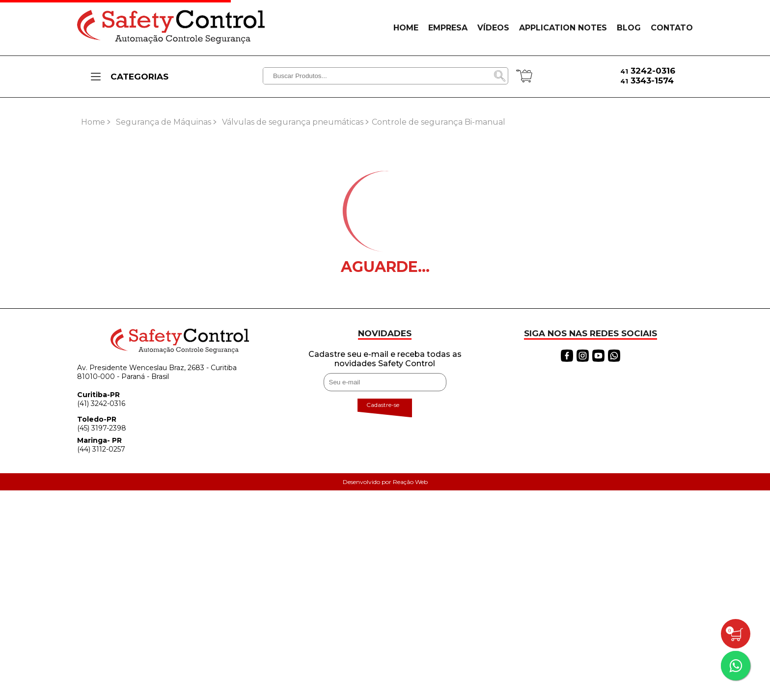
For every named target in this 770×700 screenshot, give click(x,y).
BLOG (629, 28)
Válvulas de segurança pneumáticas (293, 122)
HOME (406, 28)
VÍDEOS (493, 28)
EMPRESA (448, 28)
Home (93, 122)
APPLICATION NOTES (563, 28)
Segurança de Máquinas (164, 122)
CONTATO (672, 28)
